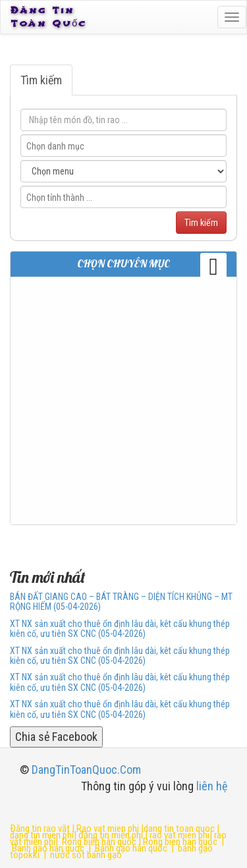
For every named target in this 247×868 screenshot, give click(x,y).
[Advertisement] (123, 401)
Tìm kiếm (41, 80)
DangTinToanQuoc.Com (86, 770)
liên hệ (212, 786)
